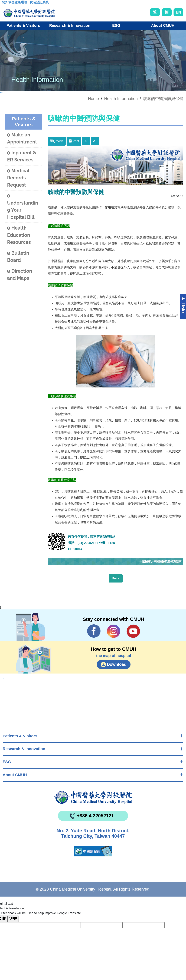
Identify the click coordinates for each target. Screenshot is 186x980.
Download (117, 664)
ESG (7, 762)
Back (116, 578)
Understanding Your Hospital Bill (22, 206)
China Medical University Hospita (93, 797)
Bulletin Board (18, 257)
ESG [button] (116, 25)
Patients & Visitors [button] (23, 25)
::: (4, 3)
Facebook (94, 631)
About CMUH (15, 775)
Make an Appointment (22, 138)
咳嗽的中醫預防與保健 (163, 99)
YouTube (133, 631)
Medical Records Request (18, 178)
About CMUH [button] (163, 25)
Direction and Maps (19, 275)
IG (114, 631)
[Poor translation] (13, 919)
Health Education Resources (19, 235)
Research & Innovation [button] (70, 25)
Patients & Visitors (20, 736)
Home (93, 99)
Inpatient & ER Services (22, 156)
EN (178, 12)
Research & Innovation (24, 749)
